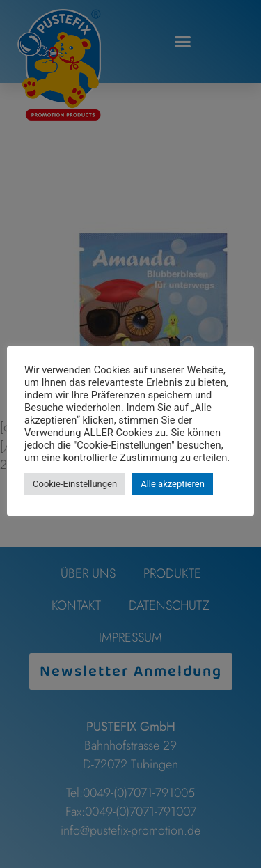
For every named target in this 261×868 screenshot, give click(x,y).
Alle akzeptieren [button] (173, 484)
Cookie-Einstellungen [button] (75, 484)
